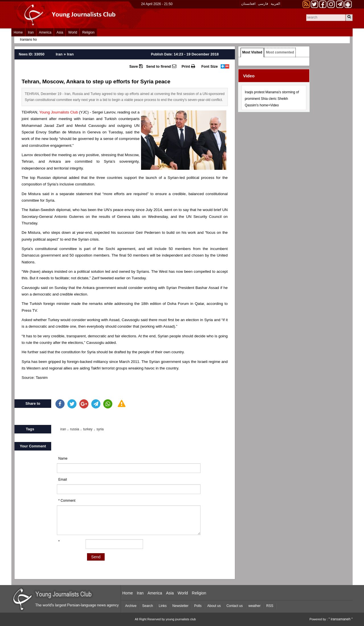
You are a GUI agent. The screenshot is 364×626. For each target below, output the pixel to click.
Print (188, 66)
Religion (88, 32)
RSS (270, 606)
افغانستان (248, 4)
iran (63, 429)
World (73, 32)
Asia (60, 32)
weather (255, 606)
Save (136, 66)
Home (18, 32)
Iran (31, 32)
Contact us (234, 606)
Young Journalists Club (59, 112)
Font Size (210, 66)
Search (148, 606)
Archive (131, 606)
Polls (198, 606)
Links (163, 606)
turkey (88, 429)
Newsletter (180, 606)
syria (100, 429)
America (45, 32)
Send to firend (161, 66)
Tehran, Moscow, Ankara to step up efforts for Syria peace (96, 81)
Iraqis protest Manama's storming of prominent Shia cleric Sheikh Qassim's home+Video (272, 99)
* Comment (67, 501)
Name (63, 458)
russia (75, 429)
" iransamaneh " (341, 619)
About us (214, 606)
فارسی (263, 4)
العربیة (275, 4)
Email (63, 480)
